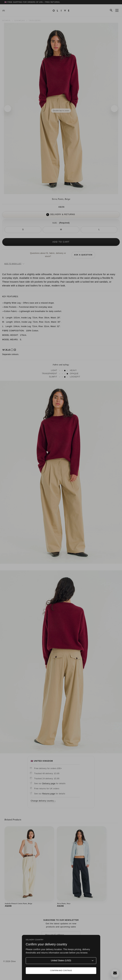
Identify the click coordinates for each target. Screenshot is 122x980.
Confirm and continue (61, 970)
